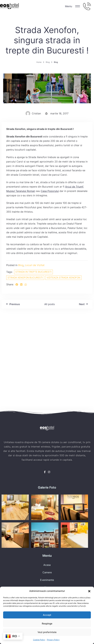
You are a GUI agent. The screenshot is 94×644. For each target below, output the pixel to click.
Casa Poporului (50, 191)
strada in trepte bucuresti (33, 272)
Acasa (47, 565)
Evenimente (47, 580)
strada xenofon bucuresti (25, 278)
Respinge (47, 624)
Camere (47, 572)
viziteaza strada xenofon (63, 278)
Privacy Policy (53, 640)
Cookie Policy (39, 640)
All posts (50, 304)
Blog (48, 62)
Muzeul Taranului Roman (21, 191)
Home (39, 62)
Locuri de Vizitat (35, 265)
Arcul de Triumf (74, 187)
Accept (47, 615)
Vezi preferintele (47, 632)
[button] (89, 591)
